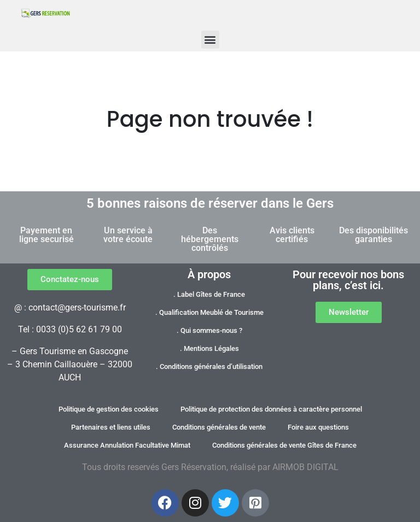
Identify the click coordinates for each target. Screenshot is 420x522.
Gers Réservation (194, 467)
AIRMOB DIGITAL (305, 467)
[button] (210, 40)
